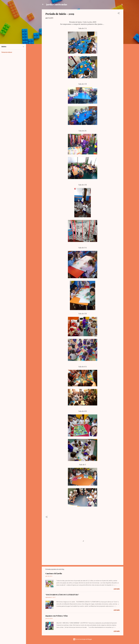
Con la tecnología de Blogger (83, 639)
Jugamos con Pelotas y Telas (57, 616)
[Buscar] (122, 5)
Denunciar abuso (7, 52)
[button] (119, 14)
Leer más (117, 589)
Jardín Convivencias (57, 4)
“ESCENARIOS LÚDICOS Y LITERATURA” (62, 595)
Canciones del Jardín (54, 573)
